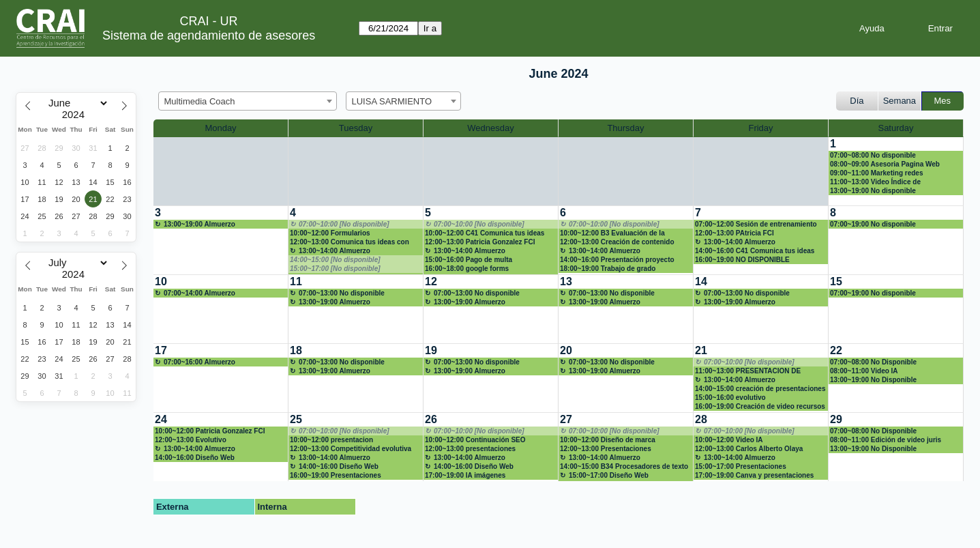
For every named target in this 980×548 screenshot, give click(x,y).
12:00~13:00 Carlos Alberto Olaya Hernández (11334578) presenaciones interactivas (756, 449)
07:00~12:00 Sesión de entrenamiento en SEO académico (756, 225)
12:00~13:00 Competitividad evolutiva (351, 449)
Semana (900, 101)
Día (857, 101)
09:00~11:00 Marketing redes (876, 173)
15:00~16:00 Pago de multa (469, 260)
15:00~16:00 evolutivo (730, 398)
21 (701, 350)
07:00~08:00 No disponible (873, 155)
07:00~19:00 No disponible (873, 224)
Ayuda (872, 28)
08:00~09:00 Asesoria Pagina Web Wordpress (885, 164)
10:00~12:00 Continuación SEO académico (475, 440)
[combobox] (248, 101)
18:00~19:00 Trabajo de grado (608, 269)
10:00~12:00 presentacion (331, 440)
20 (566, 350)
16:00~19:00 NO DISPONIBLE (742, 260)
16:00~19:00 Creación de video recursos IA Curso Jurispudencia (760, 407)
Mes (943, 101)
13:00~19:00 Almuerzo (199, 224)
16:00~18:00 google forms (467, 269)
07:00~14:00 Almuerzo (199, 293)
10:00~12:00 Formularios (330, 233)
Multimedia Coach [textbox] (200, 101)
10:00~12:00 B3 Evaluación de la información (612, 233)
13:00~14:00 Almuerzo (335, 251)
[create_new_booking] (221, 240)
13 (566, 282)
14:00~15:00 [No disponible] (335, 260)
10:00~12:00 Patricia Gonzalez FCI (210, 431)
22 (836, 350)
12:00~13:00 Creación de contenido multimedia (617, 242)
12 (431, 282)
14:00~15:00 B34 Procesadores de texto (624, 466)
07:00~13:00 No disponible (342, 293)
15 (836, 282)
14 (701, 282)
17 (161, 350)
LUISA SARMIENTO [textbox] (392, 101)
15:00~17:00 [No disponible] (335, 269)
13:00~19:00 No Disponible (873, 380)
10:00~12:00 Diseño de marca (608, 440)
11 (296, 282)
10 (161, 282)
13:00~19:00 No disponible (873, 191)
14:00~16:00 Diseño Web (195, 458)
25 (296, 419)
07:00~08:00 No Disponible (873, 362)
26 (431, 419)
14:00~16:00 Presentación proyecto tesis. (617, 260)
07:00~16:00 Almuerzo (199, 362)
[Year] (76, 115)
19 (431, 350)
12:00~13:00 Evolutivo (191, 440)
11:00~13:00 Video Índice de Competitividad (875, 182)
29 (836, 419)
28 (701, 419)
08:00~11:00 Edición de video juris (886, 440)
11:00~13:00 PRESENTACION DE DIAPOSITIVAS (748, 371)
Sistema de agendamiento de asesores (209, 35)
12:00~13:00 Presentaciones (606, 449)
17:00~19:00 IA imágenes (465, 475)
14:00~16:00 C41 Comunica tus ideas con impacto (755, 251)
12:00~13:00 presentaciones (470, 449)
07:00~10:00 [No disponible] (344, 224)
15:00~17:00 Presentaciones (741, 466)
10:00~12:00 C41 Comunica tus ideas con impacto (485, 233)
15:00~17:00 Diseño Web (609, 475)
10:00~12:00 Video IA (729, 440)
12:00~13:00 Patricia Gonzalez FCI (480, 242)
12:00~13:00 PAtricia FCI (734, 233)
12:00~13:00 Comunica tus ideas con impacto (350, 242)
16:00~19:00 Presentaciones (336, 475)
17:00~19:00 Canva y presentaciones (754, 475)
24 (161, 419)
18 (296, 350)
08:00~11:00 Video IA (864, 371)
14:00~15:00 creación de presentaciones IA (760, 389)
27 (566, 419)
